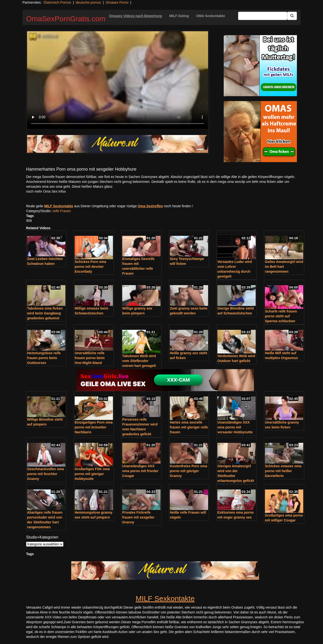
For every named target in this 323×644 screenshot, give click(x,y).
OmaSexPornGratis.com (66, 19)
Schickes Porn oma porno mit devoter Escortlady (90, 267)
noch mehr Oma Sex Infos (46, 191)
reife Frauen (62, 211)
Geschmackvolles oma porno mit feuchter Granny (45, 474)
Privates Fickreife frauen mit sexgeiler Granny (138, 517)
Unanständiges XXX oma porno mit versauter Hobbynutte (235, 427)
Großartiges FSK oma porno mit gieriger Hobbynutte (92, 474)
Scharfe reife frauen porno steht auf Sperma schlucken (281, 316)
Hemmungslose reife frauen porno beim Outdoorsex (44, 358)
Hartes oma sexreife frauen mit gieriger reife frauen (189, 427)
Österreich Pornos (57, 2)
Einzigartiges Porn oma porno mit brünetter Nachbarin (94, 427)
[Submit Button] (292, 16)
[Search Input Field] (263, 16)
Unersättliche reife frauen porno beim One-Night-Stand (90, 358)
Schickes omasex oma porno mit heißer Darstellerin (283, 471)
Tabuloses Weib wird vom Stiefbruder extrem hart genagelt (139, 361)
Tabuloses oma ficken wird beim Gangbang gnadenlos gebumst (45, 313)
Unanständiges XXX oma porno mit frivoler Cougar (140, 471)
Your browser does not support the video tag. (118, 80)
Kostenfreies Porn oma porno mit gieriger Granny (188, 471)
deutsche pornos (88, 2)
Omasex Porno (117, 2)
